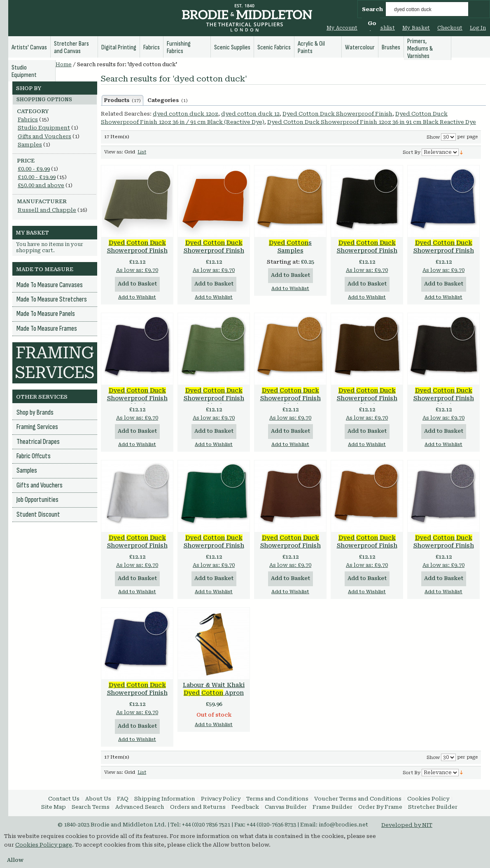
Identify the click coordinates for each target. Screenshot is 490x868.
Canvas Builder (286, 807)
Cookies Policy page (44, 845)
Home (64, 65)
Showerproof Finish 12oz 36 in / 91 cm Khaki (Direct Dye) (367, 549)
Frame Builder (332, 807)
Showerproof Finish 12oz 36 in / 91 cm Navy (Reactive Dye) (137, 697)
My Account (342, 28)
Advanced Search (140, 807)
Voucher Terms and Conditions (358, 799)
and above (41, 185)
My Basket (416, 28)
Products (122, 100)
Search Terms (91, 807)
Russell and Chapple (47, 210)
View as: (114, 152)
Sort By (412, 152)
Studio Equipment (44, 128)
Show (433, 137)
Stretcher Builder (433, 807)
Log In (478, 28)
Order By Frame (380, 807)
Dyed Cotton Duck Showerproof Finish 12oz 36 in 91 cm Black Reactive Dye (372, 122)
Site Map (54, 807)
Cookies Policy (428, 799)
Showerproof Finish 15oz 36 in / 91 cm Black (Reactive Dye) (367, 254)
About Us (98, 799)
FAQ (123, 799)
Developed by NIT (407, 825)
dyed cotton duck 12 (250, 114)
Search (372, 9)
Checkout (450, 28)
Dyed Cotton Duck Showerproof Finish (337, 114)
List (142, 152)
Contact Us (64, 799)
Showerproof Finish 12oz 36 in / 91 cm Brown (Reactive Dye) (290, 549)
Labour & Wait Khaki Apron (214, 689)
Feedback (245, 807)
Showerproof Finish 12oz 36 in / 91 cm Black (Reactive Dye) (444, 402)
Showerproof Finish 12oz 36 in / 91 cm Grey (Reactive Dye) (443, 549)
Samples (30, 145)
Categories (168, 100)
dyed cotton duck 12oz (185, 114)
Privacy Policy (221, 799)
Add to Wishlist (137, 297)
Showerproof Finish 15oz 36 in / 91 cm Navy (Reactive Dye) (444, 254)
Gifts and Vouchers (44, 136)
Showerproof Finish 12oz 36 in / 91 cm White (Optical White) (137, 549)
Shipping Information (165, 799)
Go (372, 23)
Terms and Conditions (277, 799)
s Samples (290, 247)
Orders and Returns (198, 807)
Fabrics (28, 120)
